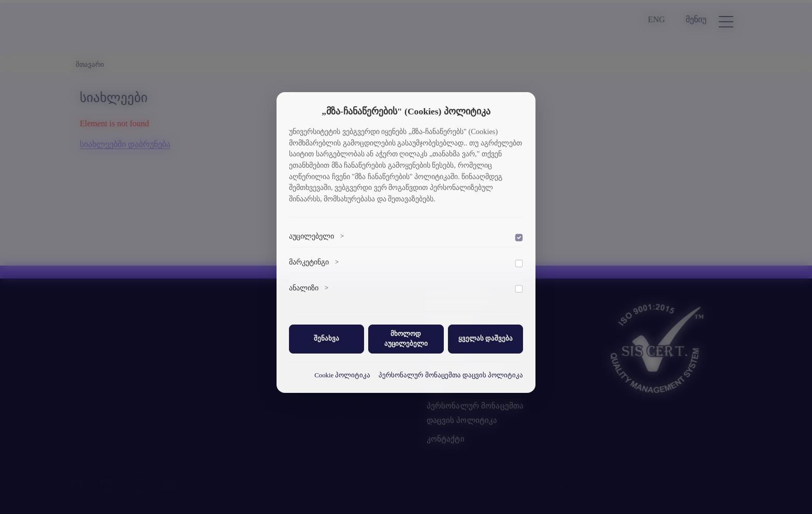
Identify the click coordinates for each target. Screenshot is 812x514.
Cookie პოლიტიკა (342, 375)
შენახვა (327, 339)
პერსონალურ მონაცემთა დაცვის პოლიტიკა (451, 375)
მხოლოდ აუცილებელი (406, 339)
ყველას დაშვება (485, 339)
